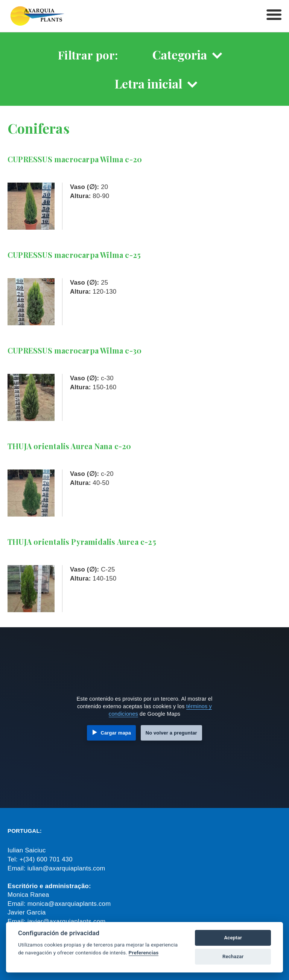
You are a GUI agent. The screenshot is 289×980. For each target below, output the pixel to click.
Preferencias (144, 953)
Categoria (180, 54)
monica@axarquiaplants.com (69, 904)
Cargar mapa (116, 733)
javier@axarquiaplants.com (67, 921)
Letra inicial (148, 83)
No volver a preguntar (171, 733)
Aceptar (233, 938)
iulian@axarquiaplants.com (66, 868)
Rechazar (233, 956)
